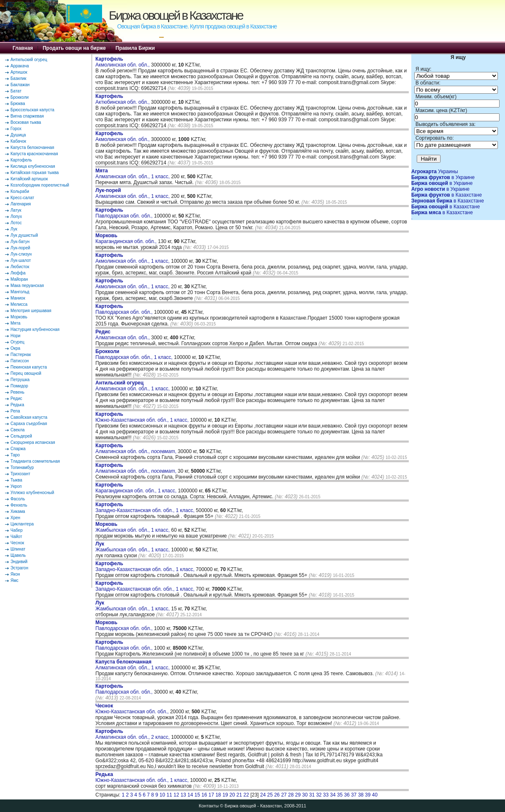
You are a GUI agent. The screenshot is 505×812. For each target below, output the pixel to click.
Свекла (18, 430)
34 (333, 795)
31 (312, 795)
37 (354, 795)
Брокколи (19, 97)
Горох (16, 129)
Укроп (16, 486)
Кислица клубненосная (33, 166)
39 (368, 795)
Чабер (17, 530)
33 (326, 795)
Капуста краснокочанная (34, 154)
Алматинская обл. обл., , (136, 448)
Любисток (20, 267)
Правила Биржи (135, 48)
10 (162, 795)
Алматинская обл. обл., (123, 335)
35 (340, 795)
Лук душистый (24, 235)
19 (225, 795)
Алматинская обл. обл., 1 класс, (133, 174)
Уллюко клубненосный (32, 493)
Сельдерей (21, 436)
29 (298, 795)
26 (277, 795)
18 (218, 795)
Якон (15, 574)
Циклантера (22, 524)
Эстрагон (19, 568)
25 (270, 795)
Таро (15, 455)
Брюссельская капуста (32, 110)
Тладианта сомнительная (35, 461)
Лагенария (21, 204)
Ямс (14, 580)
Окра (15, 348)
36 (347, 795)
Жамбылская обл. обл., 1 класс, (133, 527)
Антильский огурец (29, 60)
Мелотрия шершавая (31, 311)
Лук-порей (20, 248)
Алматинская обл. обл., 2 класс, (133, 734)
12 (176, 795)
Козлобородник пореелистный (40, 185)
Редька (17, 405)
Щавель (18, 555)
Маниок (18, 298)
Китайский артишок (29, 179)
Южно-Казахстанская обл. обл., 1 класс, (143, 417)
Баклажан (20, 85)
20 (232, 795)
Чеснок (17, 543)
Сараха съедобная (29, 424)
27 (284, 795)
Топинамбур (22, 467)
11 (169, 795)
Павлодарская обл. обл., (125, 213)
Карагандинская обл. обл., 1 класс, (137, 488)
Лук (14, 229)
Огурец (17, 342)
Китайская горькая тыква (35, 173)
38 (361, 795)
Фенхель (19, 505)
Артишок (19, 72)
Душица (18, 135)
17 (211, 795)
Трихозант (20, 474)
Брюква (18, 104)
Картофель (21, 160)
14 (190, 795)
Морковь (19, 317)
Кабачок (18, 141)
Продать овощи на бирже (74, 48)
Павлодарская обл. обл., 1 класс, (135, 354)
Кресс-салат (22, 198)
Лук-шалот (21, 260)
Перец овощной (26, 373)
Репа (15, 411)
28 (291, 795)
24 (263, 795)
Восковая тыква (26, 122)
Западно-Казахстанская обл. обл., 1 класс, (146, 507)
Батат (16, 91)
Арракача (20, 66)
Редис (16, 398)
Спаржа (18, 449)
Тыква (16, 480)
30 (305, 795)
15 (197, 795)
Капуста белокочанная (32, 147)
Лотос (16, 223)
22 (246, 795)
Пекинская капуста (29, 367)
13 (183, 795)
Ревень (17, 392)
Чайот (16, 537)
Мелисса (19, 304)
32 (319, 795)
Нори (15, 336)
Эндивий (19, 562)
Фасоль (18, 499)
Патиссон (20, 361)
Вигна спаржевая (27, 116)
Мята (15, 323)
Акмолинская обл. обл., (123, 62)
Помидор (19, 386)
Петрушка (20, 380)
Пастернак (21, 355)
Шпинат (18, 549)
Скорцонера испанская (33, 442)
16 (204, 795)
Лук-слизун (21, 254)
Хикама (18, 511)
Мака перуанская (27, 286)
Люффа (18, 273)
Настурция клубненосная (35, 329)
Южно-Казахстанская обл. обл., (133, 709)
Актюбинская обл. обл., (123, 99)
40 (375, 795)
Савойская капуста (29, 417)
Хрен (15, 518)
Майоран (19, 279)
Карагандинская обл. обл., (127, 238)
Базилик (18, 78)
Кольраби (20, 191)
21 (239, 795)
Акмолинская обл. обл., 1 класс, (133, 258)
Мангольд (20, 292)
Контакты (209, 806)
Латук (16, 210)
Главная (23, 48)
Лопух (16, 216)
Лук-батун (20, 242)
